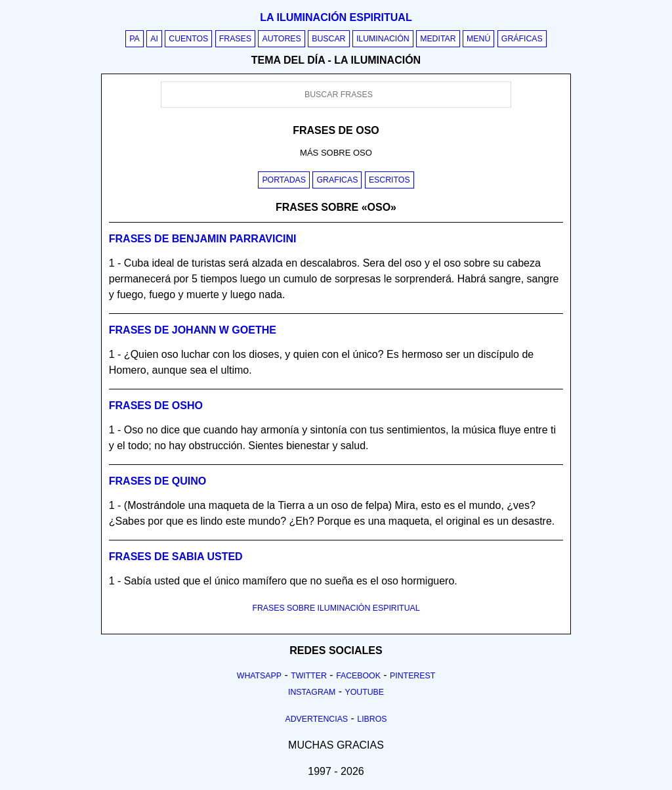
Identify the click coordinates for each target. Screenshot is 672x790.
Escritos (389, 180)
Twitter (309, 676)
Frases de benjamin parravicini (203, 239)
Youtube (364, 692)
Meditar (438, 39)
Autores (281, 39)
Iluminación (383, 39)
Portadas (284, 180)
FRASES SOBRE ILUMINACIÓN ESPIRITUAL (336, 608)
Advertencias (317, 719)
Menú (478, 39)
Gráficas (522, 39)
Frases (235, 39)
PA (135, 39)
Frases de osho (156, 406)
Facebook (358, 676)
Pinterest (412, 676)
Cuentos (188, 39)
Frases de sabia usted (176, 557)
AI (154, 39)
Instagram (312, 692)
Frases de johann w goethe (193, 330)
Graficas (337, 180)
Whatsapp (259, 676)
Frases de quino (157, 481)
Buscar (328, 39)
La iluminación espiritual (336, 17)
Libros (372, 719)
